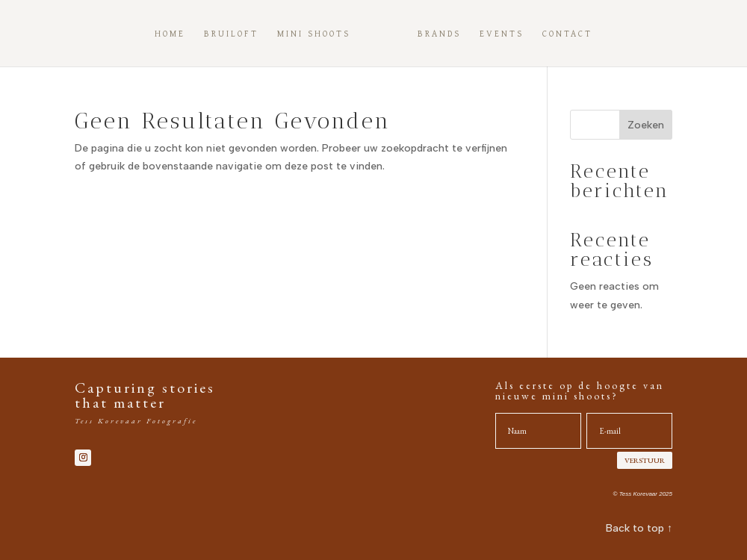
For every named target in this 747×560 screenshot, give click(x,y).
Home (170, 34)
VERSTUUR (645, 460)
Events (502, 34)
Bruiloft (231, 34)
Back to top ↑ (639, 528)
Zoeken (646, 125)
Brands (439, 34)
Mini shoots (314, 34)
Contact (567, 34)
